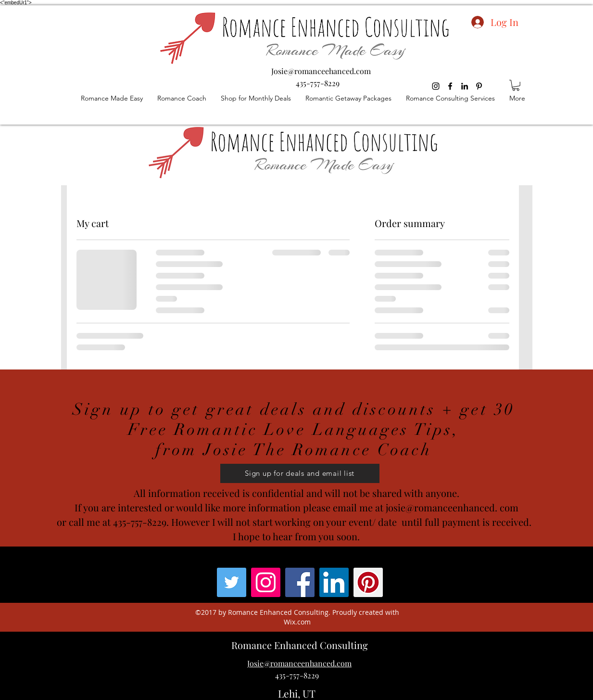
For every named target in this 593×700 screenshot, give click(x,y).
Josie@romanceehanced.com (321, 71)
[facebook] (450, 86)
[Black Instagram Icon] (436, 86)
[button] (516, 85)
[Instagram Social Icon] (266, 582)
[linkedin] (465, 86)
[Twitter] (232, 582)
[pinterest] (479, 86)
